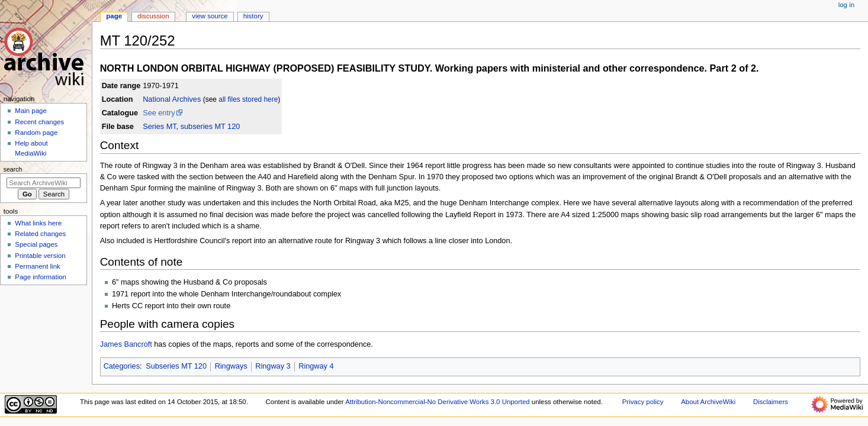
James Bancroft (126, 344)
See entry (159, 113)
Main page (31, 111)
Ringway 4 (316, 366)
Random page (36, 133)
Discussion (153, 16)
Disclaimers (771, 402)
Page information (41, 277)
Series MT (159, 127)
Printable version (40, 256)
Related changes (40, 234)
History (253, 16)
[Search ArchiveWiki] (44, 183)
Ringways (231, 366)
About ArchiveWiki (708, 402)
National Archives (172, 99)
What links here (38, 223)
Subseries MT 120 (176, 366)
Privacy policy (643, 402)
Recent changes (39, 122)
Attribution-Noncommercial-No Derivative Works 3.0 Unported (437, 402)
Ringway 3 (273, 366)
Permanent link (37, 266)
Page (114, 16)
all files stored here (248, 99)
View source (210, 16)
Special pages (36, 244)
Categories (122, 366)
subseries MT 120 (210, 127)
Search (13, 169)
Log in (846, 5)
